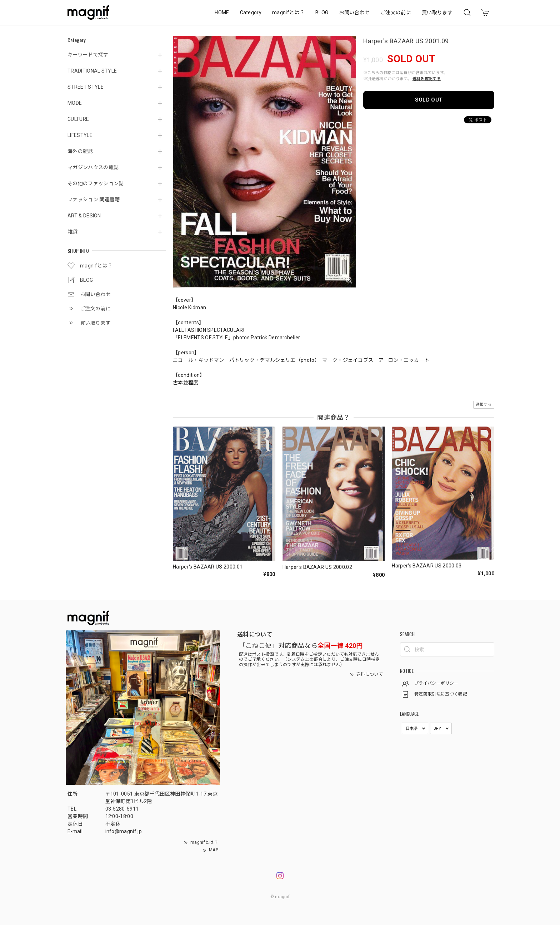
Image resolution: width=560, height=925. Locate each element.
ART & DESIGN (84, 216)
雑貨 (73, 232)
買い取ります (437, 13)
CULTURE (78, 119)
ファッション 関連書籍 (94, 200)
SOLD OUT (429, 100)
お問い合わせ (354, 13)
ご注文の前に (396, 13)
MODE (75, 103)
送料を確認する (427, 79)
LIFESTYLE (80, 135)
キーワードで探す (88, 55)
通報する (484, 405)
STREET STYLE (86, 87)
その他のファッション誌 (96, 183)
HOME (222, 13)
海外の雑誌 (80, 151)
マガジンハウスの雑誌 (93, 167)
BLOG (322, 13)
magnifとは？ (288, 13)
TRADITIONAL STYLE (92, 71)
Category (251, 13)
